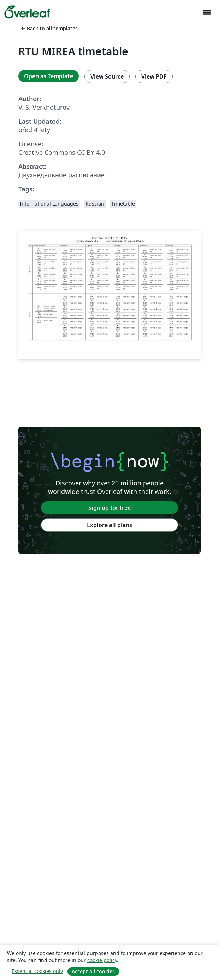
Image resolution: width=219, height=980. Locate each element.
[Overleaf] (27, 12)
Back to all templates (49, 28)
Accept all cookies (93, 971)
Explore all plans (109, 525)
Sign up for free (109, 508)
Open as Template (49, 76)
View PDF (154, 76)
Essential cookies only (37, 971)
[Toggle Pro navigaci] (207, 12)
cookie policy (102, 960)
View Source (107, 76)
